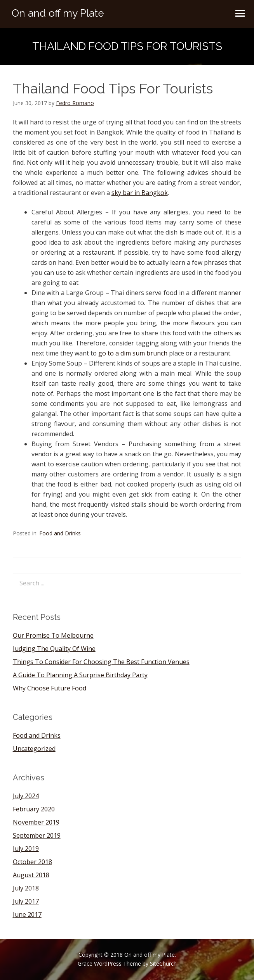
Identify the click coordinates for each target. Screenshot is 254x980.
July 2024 (26, 796)
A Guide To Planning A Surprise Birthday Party (80, 675)
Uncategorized (34, 749)
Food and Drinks (60, 533)
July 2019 (26, 849)
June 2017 (27, 914)
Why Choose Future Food (50, 688)
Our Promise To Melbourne (53, 635)
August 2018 (31, 875)
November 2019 (36, 822)
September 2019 (37, 835)
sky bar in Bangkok (140, 193)
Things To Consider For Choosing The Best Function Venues (101, 662)
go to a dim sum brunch (133, 353)
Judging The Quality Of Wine (54, 649)
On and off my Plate (58, 13)
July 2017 (26, 901)
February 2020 (34, 809)
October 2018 (32, 862)
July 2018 (26, 888)
